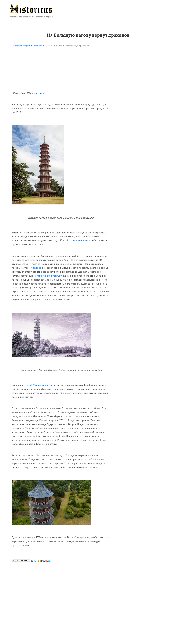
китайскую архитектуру (48, 276)
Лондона (36, 268)
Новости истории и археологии (28, 46)
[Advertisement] (61, 72)
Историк (39, 93)
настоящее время (79, 241)
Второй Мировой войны (38, 385)
